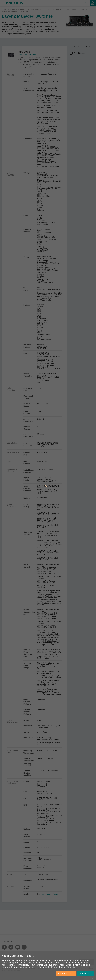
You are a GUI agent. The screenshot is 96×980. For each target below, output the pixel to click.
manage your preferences (52, 965)
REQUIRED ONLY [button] (66, 973)
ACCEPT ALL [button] (85, 973)
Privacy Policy (58, 967)
